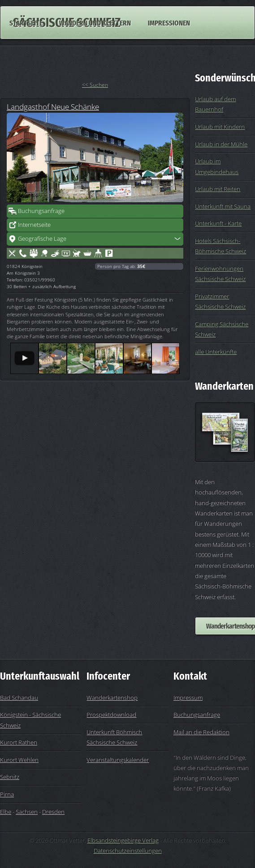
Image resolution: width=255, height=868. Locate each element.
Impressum (188, 698)
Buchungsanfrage (41, 211)
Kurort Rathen (19, 742)
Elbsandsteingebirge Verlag (123, 840)
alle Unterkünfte (216, 352)
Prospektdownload (111, 715)
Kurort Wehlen (19, 760)
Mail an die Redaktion (201, 732)
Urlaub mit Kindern (220, 127)
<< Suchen (95, 85)
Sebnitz (10, 777)
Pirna (7, 794)
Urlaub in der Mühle (221, 144)
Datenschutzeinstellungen (128, 851)
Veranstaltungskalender (118, 760)
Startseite (26, 22)
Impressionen (169, 22)
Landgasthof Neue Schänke (53, 106)
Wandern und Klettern (95, 22)
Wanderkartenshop (112, 698)
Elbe (6, 812)
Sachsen (27, 812)
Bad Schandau (19, 698)
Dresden (53, 812)
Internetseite (34, 225)
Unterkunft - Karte (218, 223)
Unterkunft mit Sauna (223, 206)
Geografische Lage (42, 238)
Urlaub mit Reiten (218, 189)
